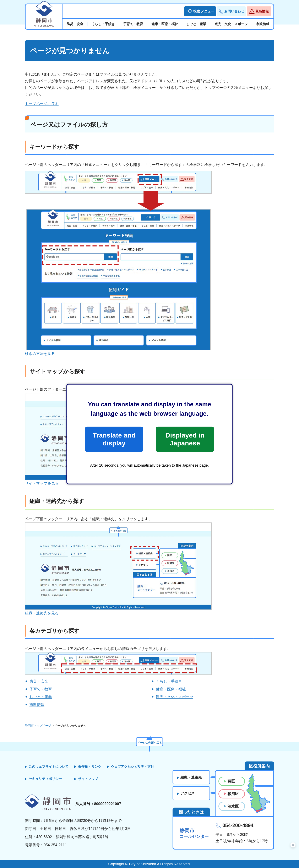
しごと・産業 (41, 697)
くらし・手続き (169, 681)
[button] (200, 11)
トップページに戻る (42, 104)
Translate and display (114, 439)
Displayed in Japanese (185, 439)
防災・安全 (39, 681)
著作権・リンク (90, 767)
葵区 (231, 781)
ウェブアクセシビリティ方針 (132, 767)
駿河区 (233, 794)
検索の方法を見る (40, 354)
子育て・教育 (41, 689)
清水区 (233, 806)
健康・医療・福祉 (171, 689)
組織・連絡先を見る (42, 613)
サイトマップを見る (42, 483)
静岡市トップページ (38, 726)
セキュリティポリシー (45, 779)
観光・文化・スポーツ (175, 697)
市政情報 (37, 705)
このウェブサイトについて (49, 767)
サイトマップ (88, 779)
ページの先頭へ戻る (149, 742)
